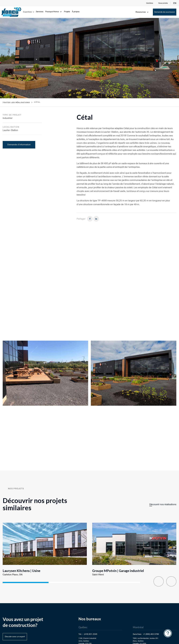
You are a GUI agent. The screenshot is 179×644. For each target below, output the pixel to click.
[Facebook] (90, 219)
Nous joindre (163, 3)
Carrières (150, 3)
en (175, 3)
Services (40, 12)
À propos (76, 12)
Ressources (142, 12)
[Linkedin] (96, 219)
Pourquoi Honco (54, 12)
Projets (67, 12)
